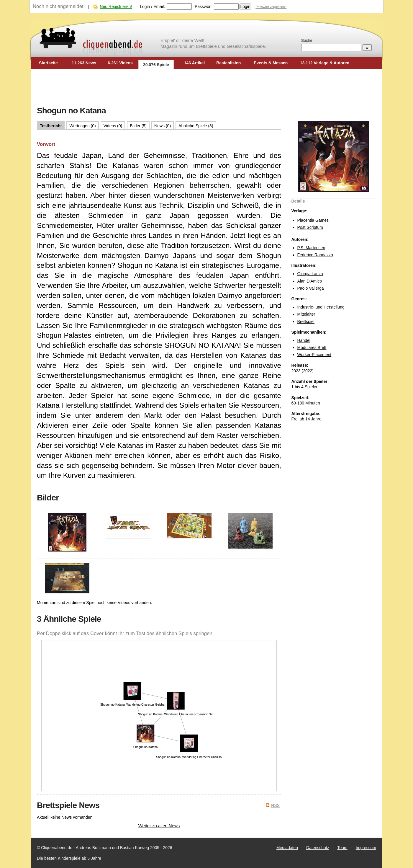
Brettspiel (306, 322)
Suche (307, 40)
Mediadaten (287, 848)
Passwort (203, 6)
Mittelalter (306, 314)
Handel (304, 340)
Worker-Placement (314, 355)
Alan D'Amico (310, 281)
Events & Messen (271, 63)
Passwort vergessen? (271, 7)
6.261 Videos (120, 63)
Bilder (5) (138, 126)
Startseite (48, 63)
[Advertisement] (206, 88)
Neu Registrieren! (116, 6)
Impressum (366, 848)
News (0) (163, 126)
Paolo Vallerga (311, 288)
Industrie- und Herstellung (321, 307)
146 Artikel (194, 63)
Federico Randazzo (315, 255)
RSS (275, 805)
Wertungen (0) (82, 126)
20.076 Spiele (156, 65)
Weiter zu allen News (159, 826)
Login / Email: (152, 6)
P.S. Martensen (311, 248)
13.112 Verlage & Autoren (325, 63)
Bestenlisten (228, 63)
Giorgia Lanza (310, 274)
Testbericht (51, 126)
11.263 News (84, 63)
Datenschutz (318, 848)
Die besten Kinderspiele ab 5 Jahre (69, 858)
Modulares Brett (312, 347)
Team (342, 848)
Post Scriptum (310, 227)
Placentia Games (313, 220)
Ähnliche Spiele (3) (196, 126)
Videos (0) (113, 126)
